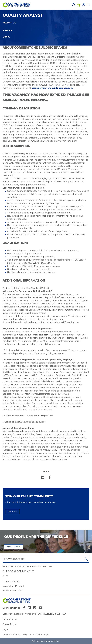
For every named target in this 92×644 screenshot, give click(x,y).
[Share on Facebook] (50, 477)
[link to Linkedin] (29, 608)
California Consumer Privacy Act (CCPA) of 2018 (28, 416)
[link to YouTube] (40, 608)
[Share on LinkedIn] (43, 477)
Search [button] (86, 559)
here (56, 372)
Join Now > (12, 512)
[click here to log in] (84, 5)
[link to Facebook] (24, 608)
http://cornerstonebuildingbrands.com (52, 88)
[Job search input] (43, 559)
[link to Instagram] (35, 608)
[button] (74, 5)
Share (46, 471)
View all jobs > (13, 547)
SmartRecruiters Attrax (51, 614)
